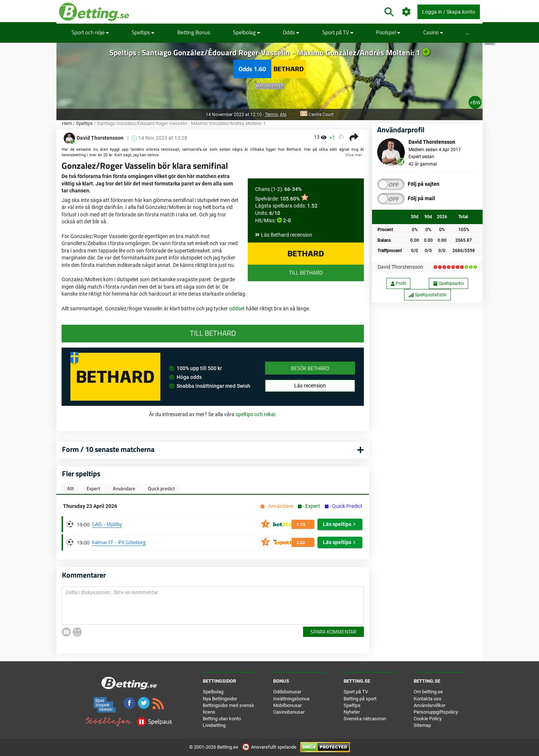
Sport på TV (338, 32)
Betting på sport (360, 699)
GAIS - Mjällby (107, 524)
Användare (124, 488)
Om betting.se (428, 692)
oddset (237, 309)
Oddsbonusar (287, 692)
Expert (93, 488)
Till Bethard (306, 273)
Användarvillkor (430, 705)
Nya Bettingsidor (220, 699)
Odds (291, 32)
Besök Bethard (310, 368)
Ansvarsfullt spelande (270, 747)
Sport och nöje (90, 32)
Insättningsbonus (291, 699)
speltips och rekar (255, 414)
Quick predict (161, 488)
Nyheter (352, 712)
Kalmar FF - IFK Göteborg (119, 542)
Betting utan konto (222, 719)
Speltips (143, 32)
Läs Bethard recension (287, 235)
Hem (67, 123)
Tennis (272, 115)
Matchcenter (270, 86)
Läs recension (310, 386)
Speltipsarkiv (449, 283)
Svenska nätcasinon (365, 719)
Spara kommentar (333, 632)
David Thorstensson (400, 267)
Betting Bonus (194, 32)
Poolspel (388, 32)
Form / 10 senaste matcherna (108, 449)
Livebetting (214, 725)
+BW (475, 102)
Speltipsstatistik (427, 295)
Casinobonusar (289, 712)
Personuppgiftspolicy (436, 712)
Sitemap (422, 725)
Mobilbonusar (287, 705)
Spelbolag (247, 32)
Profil (399, 283)
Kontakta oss (427, 699)
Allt (71, 488)
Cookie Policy (428, 719)
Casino (433, 32)
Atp (283, 115)
